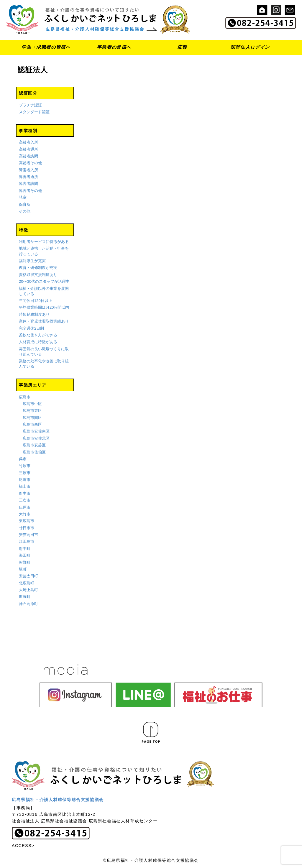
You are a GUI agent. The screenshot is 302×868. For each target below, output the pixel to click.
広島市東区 (32, 411)
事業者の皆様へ (114, 47)
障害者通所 (28, 177)
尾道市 (25, 480)
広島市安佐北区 (36, 438)
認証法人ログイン (250, 47)
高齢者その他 (30, 163)
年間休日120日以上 (36, 301)
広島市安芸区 (34, 445)
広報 (182, 47)
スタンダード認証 (34, 112)
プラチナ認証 (30, 105)
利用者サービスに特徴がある (44, 242)
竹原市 (25, 466)
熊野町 (25, 562)
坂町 (23, 569)
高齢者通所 (28, 149)
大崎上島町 (28, 590)
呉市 (23, 459)
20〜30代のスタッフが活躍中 (44, 281)
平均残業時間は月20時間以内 (44, 308)
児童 (23, 197)
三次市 (25, 500)
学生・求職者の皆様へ (46, 47)
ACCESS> (23, 846)
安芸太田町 (28, 576)
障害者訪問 (28, 184)
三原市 (25, 473)
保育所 (25, 204)
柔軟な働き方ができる (38, 335)
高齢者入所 (28, 142)
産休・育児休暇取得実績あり (44, 321)
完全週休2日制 (31, 328)
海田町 (25, 555)
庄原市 (25, 507)
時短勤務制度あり (34, 314)
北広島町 (27, 583)
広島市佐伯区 (34, 452)
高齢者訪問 (28, 156)
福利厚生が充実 (32, 261)
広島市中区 (32, 404)
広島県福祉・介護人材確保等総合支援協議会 (58, 800)
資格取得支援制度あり (38, 275)
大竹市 (25, 514)
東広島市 (27, 521)
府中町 (25, 549)
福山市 (25, 487)
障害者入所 (28, 170)
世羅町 (25, 597)
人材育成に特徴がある (38, 342)
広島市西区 (32, 424)
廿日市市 (27, 528)
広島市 (25, 397)
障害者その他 (30, 191)
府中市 (25, 493)
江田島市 (27, 542)
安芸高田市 (28, 535)
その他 (25, 211)
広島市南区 (32, 418)
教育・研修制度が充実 (38, 268)
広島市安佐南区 (36, 431)
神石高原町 (28, 604)
